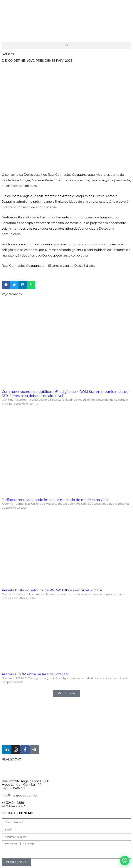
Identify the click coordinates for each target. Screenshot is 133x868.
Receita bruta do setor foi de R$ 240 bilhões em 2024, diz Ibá (52, 590)
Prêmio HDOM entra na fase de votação (35, 674)
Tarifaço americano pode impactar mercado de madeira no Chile (56, 500)
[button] (66, 45)
